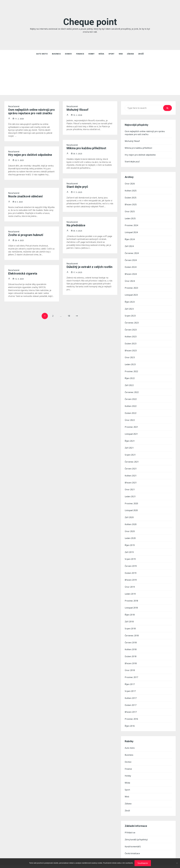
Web (121, 54)
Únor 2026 (130, 184)
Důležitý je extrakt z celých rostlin (89, 267)
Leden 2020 (130, 534)
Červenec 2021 (132, 459)
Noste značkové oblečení (25, 196)
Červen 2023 (131, 328)
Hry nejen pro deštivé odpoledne (30, 155)
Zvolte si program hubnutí (26, 235)
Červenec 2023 (132, 321)
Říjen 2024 (130, 239)
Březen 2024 (131, 273)
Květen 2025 (131, 191)
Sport (111, 54)
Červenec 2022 (132, 390)
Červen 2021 (131, 465)
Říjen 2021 (130, 438)
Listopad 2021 (131, 431)
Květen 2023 (131, 335)
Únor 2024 (130, 280)
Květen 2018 (131, 644)
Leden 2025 (130, 218)
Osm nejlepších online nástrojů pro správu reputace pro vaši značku (31, 112)
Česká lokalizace (133, 846)
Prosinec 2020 (131, 500)
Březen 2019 (131, 575)
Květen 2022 (131, 404)
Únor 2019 (130, 582)
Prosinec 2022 (131, 369)
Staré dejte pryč (77, 187)
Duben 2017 (131, 699)
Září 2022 (129, 383)
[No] (177, 863)
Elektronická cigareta (23, 274)
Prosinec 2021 (131, 424)
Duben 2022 (131, 410)
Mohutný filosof (77, 110)
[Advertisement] (90, 76)
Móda (101, 54)
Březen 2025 (131, 204)
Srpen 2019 (130, 555)
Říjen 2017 (130, 678)
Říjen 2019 (130, 541)
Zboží (141, 54)
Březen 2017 (131, 706)
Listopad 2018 (131, 603)
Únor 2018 (130, 665)
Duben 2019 (131, 568)
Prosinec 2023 (131, 287)
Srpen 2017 (130, 685)
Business (56, 54)
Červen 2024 (131, 259)
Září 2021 (129, 445)
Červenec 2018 (132, 630)
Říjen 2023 (130, 301)
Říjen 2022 (130, 376)
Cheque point (90, 22)
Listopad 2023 (131, 294)
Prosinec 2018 (131, 596)
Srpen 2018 (130, 623)
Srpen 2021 (130, 452)
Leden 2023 (130, 362)
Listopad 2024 (131, 232)
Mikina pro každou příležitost (86, 148)
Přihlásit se (130, 825)
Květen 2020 (131, 520)
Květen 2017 (131, 692)
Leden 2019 (130, 589)
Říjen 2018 (130, 610)
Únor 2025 (130, 211)
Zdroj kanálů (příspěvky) (136, 832)
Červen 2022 (131, 397)
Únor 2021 (130, 486)
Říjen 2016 (130, 719)
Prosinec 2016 (131, 713)
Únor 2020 (130, 527)
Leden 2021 (130, 493)
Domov (68, 54)
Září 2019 (129, 548)
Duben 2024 (131, 266)
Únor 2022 (130, 417)
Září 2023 (129, 307)
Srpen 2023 (130, 314)
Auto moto (42, 54)
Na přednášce (76, 225)
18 (69, 316)
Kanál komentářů (133, 839)
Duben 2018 (131, 651)
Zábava (130, 54)
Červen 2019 (131, 562)
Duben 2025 (131, 198)
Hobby (91, 54)
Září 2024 (129, 246)
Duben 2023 (131, 342)
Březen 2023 (131, 349)
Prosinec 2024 (131, 225)
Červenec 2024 (132, 253)
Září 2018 (129, 616)
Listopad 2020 (131, 507)
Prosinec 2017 (131, 671)
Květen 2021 (131, 472)
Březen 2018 (131, 658)
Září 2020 (129, 513)
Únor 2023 (130, 356)
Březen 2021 (131, 479)
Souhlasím (143, 863)
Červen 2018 (131, 637)
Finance (80, 54)
